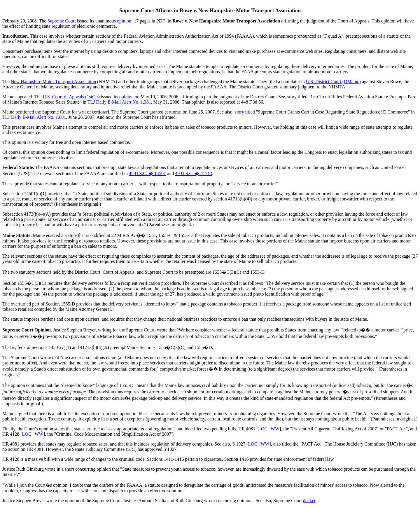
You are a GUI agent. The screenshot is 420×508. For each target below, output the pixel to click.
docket (309, 501)
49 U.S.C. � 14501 (147, 173)
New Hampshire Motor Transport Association (53, 82)
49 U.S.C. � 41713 (194, 173)
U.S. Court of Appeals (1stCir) (71, 97)
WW (275, 429)
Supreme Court (61, 21)
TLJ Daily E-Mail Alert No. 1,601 (34, 117)
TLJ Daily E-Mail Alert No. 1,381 (119, 102)
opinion (124, 21)
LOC (263, 429)
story (239, 112)
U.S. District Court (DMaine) (333, 82)
